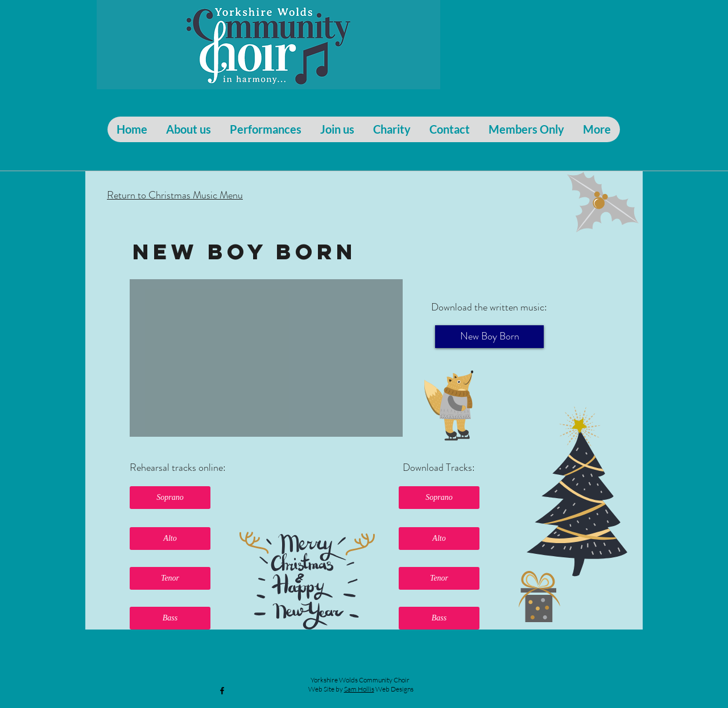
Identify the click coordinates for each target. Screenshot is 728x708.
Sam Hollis (359, 689)
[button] (170, 498)
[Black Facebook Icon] (222, 691)
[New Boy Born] (489, 337)
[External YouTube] (266, 358)
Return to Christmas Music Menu (175, 195)
